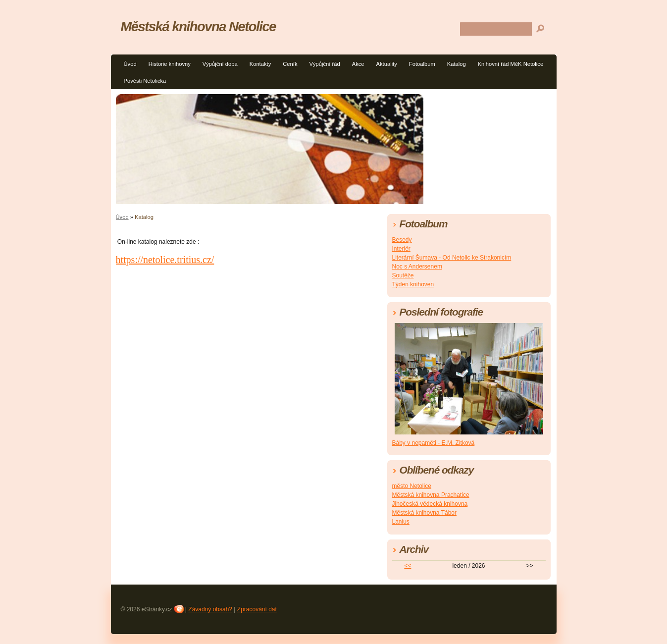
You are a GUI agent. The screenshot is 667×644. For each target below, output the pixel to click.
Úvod (130, 64)
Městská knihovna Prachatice (431, 495)
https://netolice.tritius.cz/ (165, 260)
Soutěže (403, 275)
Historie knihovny (170, 64)
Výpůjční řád (325, 64)
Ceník (290, 64)
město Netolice (412, 486)
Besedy (402, 240)
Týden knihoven (413, 284)
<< (408, 566)
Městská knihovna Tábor (425, 513)
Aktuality (387, 64)
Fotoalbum (422, 64)
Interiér (401, 249)
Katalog (457, 64)
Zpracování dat (257, 609)
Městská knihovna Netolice (199, 27)
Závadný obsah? (210, 609)
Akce (358, 64)
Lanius (401, 522)
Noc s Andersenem (417, 267)
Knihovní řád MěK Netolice (511, 64)
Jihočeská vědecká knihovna (430, 504)
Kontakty (260, 64)
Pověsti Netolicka (145, 81)
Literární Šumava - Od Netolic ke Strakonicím (452, 258)
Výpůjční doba (220, 64)
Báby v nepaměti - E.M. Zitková (434, 443)
